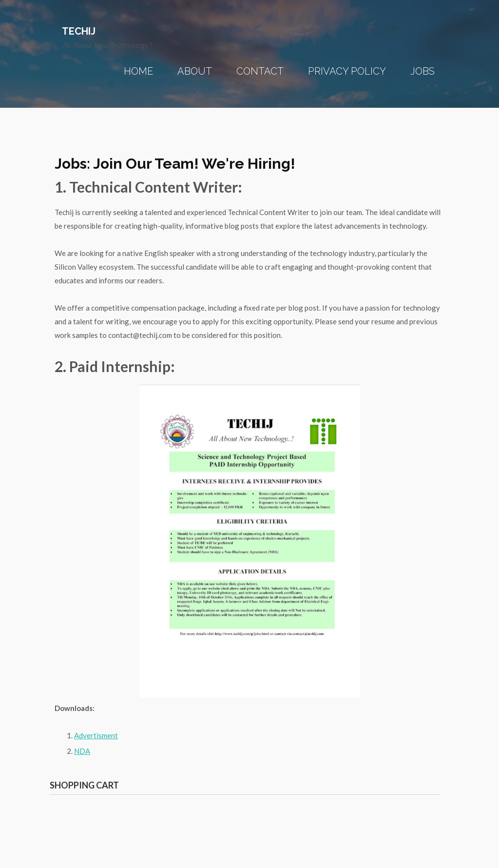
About (195, 71)
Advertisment (96, 735)
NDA (82, 751)
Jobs (422, 71)
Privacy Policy (347, 71)
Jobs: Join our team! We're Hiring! (175, 164)
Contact (260, 71)
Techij (79, 31)
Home (138, 71)
